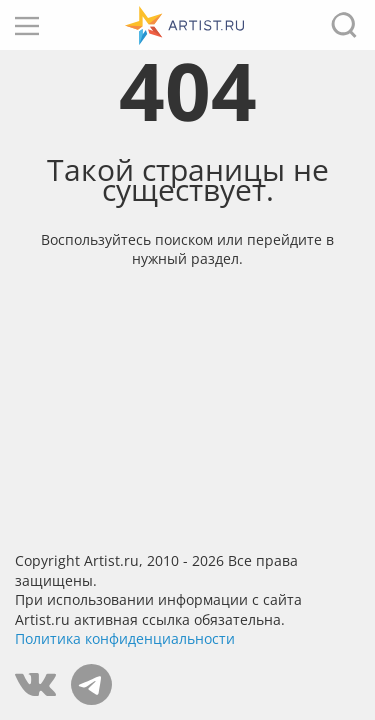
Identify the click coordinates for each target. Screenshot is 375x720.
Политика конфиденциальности (125, 638)
